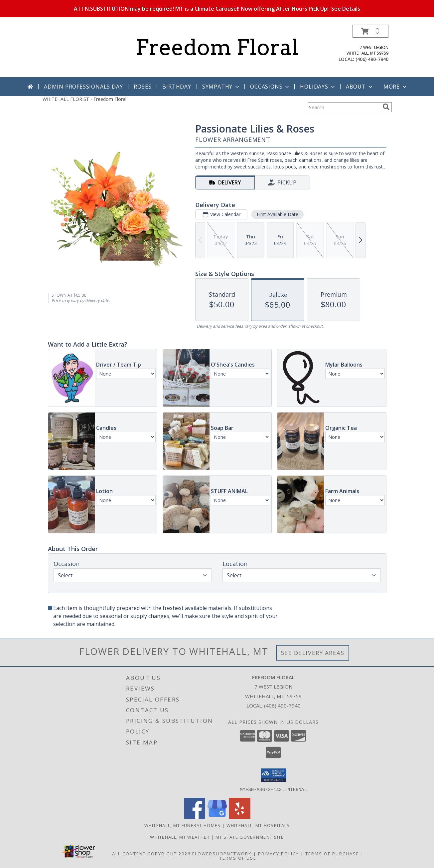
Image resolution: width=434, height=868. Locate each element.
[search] (386, 107)
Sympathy (221, 87)
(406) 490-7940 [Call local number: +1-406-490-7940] (372, 59)
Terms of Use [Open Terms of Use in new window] (238, 858)
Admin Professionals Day (83, 87)
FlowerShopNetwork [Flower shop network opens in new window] (222, 853)
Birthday (177, 87)
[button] (370, 31)
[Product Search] (344, 107)
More (396, 87)
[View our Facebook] (195, 817)
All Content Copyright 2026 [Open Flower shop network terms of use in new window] (151, 853)
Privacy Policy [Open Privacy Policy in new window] (279, 853)
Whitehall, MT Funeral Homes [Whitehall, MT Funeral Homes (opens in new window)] (183, 825)
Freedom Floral (217, 47)
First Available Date (277, 214)
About (360, 87)
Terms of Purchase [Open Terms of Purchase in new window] (332, 853)
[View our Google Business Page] (217, 817)
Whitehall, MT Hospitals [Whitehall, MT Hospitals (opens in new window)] (258, 825)
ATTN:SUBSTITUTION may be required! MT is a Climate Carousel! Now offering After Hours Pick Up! (217, 9)
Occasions (270, 87)
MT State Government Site (250, 837)
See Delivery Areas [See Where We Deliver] (313, 653)
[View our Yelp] (240, 817)
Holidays (318, 87)
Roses (143, 87)
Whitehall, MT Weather (180, 837)
